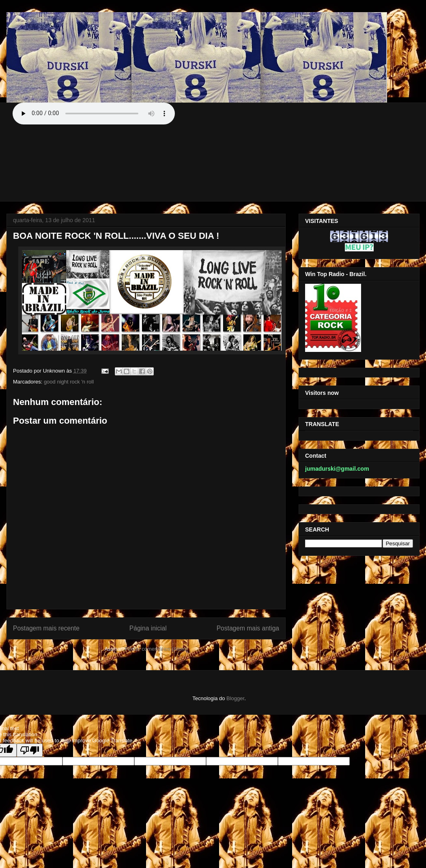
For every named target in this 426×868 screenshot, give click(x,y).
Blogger (235, 698)
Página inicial (148, 628)
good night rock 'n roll (69, 382)
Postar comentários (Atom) (156, 649)
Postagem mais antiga (248, 628)
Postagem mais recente (46, 628)
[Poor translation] (30, 750)
